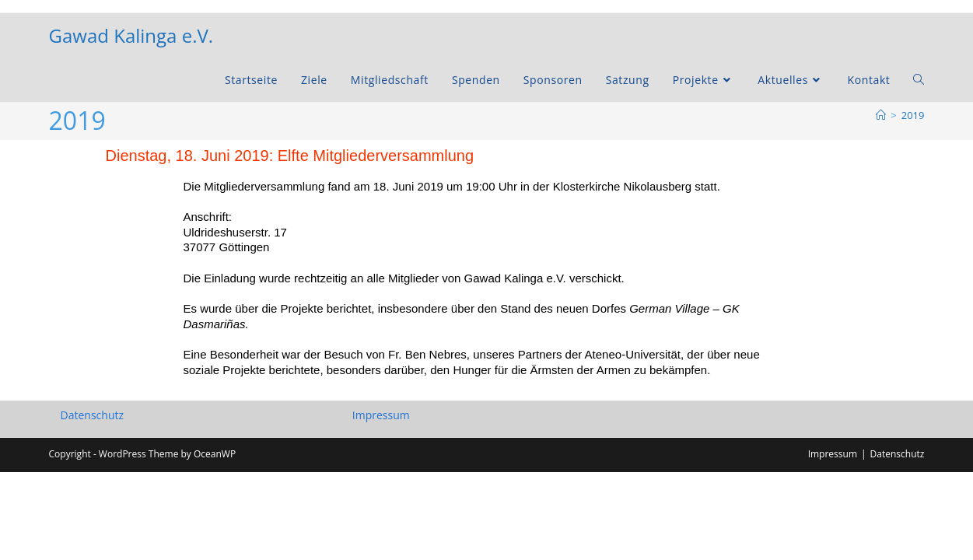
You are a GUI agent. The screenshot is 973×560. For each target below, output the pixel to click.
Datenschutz (92, 503)
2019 (913, 115)
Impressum (381, 503)
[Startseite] (881, 115)
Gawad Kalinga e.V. (131, 35)
